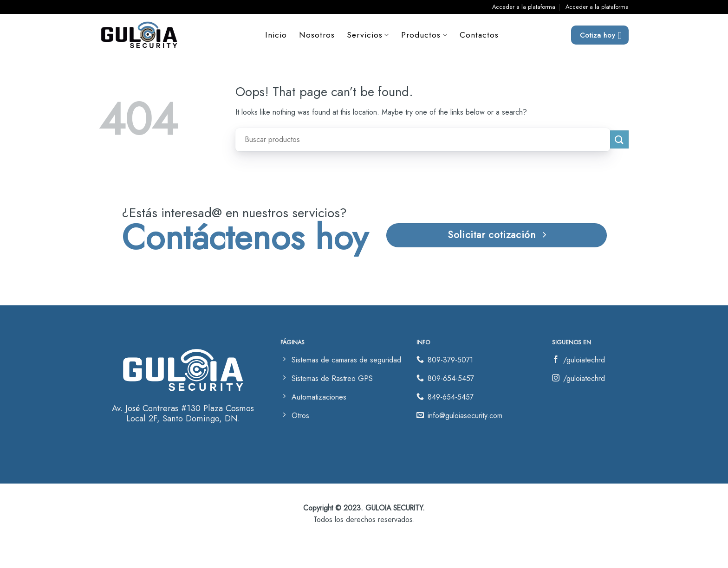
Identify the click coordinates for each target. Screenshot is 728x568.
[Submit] (619, 139)
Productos (425, 35)
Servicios (368, 35)
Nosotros (317, 35)
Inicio (276, 35)
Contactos (479, 35)
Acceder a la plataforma (524, 7)
